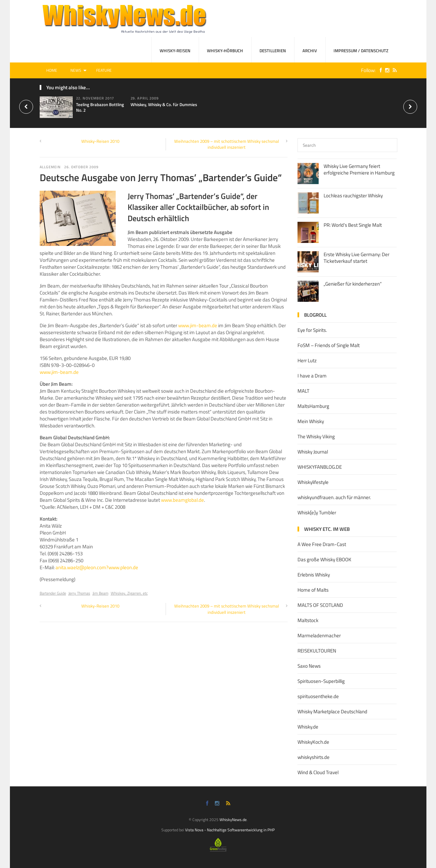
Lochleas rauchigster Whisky (353, 196)
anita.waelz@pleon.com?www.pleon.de (97, 567)
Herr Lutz (307, 360)
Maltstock (308, 620)
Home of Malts (313, 590)
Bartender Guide (53, 593)
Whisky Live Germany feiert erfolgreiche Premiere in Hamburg (359, 169)
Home (52, 70)
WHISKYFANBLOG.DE (320, 467)
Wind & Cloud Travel (318, 772)
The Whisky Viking (316, 436)
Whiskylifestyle (313, 482)
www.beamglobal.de (182, 500)
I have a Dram (312, 376)
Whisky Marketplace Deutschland (332, 711)
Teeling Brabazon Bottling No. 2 (100, 107)
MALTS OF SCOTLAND (320, 605)
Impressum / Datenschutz (361, 51)
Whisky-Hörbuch (225, 51)
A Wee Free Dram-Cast (322, 544)
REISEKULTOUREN (317, 651)
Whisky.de (308, 727)
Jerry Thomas (79, 593)
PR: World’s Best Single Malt (353, 225)
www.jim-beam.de (198, 325)
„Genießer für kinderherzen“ (353, 284)
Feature (104, 70)
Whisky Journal (313, 452)
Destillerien (273, 51)
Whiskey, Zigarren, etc (129, 593)
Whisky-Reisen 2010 (100, 141)
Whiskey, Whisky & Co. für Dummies (164, 104)
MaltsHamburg (313, 406)
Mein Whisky (311, 421)
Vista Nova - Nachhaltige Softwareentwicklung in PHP (230, 830)
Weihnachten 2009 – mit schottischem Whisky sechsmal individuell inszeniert (227, 144)
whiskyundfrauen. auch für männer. (334, 497)
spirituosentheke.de (318, 696)
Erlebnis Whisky (314, 575)
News (76, 70)
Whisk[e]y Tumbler (317, 513)
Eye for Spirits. (312, 330)
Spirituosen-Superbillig (321, 681)
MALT (303, 391)
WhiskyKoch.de (313, 742)
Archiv (310, 51)
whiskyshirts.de (314, 757)
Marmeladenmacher (319, 635)
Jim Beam (100, 593)
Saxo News (309, 666)
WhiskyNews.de (233, 820)
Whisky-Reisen (175, 51)
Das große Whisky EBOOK (324, 559)
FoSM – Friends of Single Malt (329, 345)
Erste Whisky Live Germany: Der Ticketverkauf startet (357, 258)
